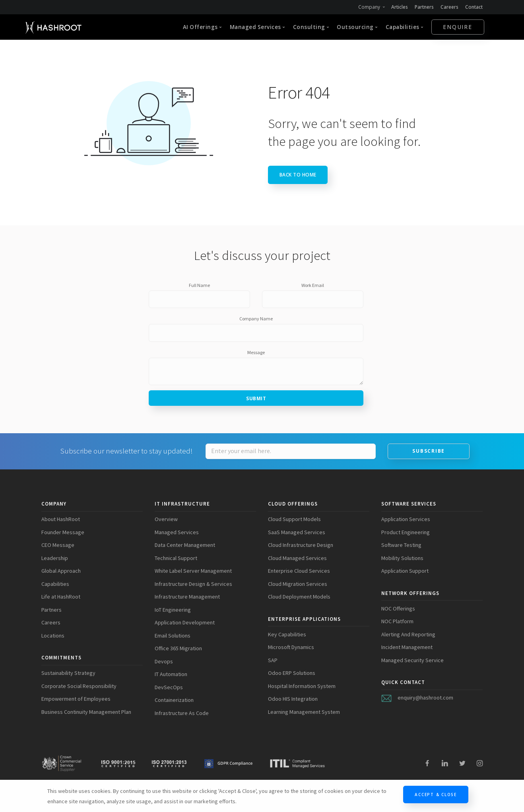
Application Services (406, 519)
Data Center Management (185, 545)
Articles (399, 7)
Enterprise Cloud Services (299, 571)
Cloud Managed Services (297, 558)
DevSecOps (169, 687)
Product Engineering (406, 532)
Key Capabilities (287, 634)
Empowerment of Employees (76, 699)
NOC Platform (397, 621)
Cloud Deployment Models (299, 597)
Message (256, 352)
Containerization (174, 700)
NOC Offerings (398, 609)
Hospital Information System (302, 686)
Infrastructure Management (187, 597)
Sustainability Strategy (68, 673)
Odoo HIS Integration (293, 699)
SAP (273, 660)
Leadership (55, 558)
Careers (449, 7)
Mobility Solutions (402, 558)
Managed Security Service (412, 660)
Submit (256, 398)
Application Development (185, 622)
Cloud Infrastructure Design (301, 545)
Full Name (199, 285)
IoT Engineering (173, 610)
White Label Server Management (193, 571)
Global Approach (61, 571)
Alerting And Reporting (408, 634)
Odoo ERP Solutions (292, 673)
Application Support (405, 571)
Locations (53, 636)
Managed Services (177, 532)
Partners (424, 7)
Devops (164, 661)
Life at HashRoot (61, 597)
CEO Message (58, 545)
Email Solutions (173, 636)
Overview (166, 519)
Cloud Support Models (294, 519)
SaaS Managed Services (297, 532)
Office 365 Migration (178, 648)
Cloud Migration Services (298, 584)
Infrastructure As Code (182, 713)
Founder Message (63, 532)
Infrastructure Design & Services (193, 584)
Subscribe (429, 451)
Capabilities (55, 584)
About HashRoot (61, 519)
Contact (474, 7)
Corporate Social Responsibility (79, 686)
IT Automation (171, 674)
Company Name (256, 319)
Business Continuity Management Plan (86, 712)
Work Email (313, 285)
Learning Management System (304, 712)
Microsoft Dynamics (291, 647)
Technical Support (176, 558)
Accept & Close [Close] (436, 795)
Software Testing (401, 545)
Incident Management (407, 647)
